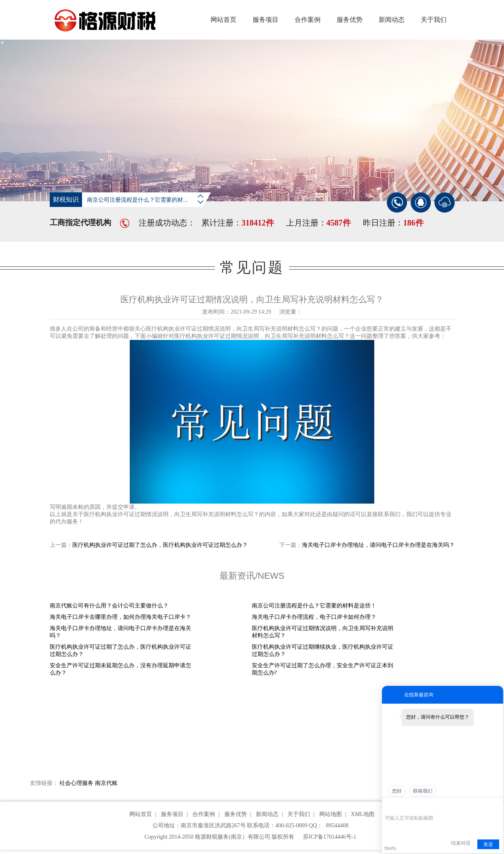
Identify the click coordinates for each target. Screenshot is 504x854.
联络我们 (423, 791)
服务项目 (266, 20)
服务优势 (350, 20)
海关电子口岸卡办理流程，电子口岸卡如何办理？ (314, 617)
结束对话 (461, 843)
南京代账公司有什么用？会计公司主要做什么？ (109, 606)
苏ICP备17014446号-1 (330, 837)
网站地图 (331, 814)
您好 (397, 791)
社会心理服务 (76, 783)
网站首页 (224, 20)
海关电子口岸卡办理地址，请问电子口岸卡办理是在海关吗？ (378, 545)
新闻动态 (392, 20)
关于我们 (434, 20)
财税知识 (66, 199)
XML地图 (363, 814)
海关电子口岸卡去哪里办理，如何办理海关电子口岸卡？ (120, 617)
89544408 (337, 826)
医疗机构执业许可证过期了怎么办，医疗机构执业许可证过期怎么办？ (160, 545)
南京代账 (106, 783)
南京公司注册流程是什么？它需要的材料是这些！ (149, 200)
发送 (488, 844)
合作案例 (308, 20)
